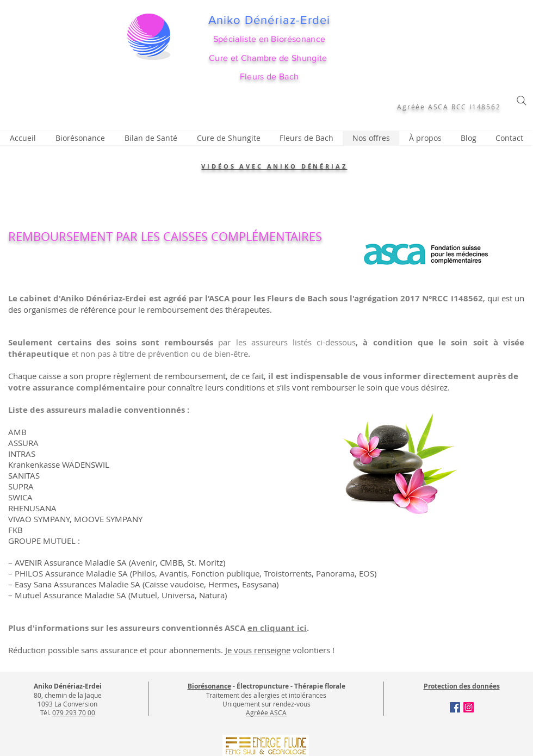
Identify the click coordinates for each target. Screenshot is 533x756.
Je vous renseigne (258, 650)
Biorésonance (209, 686)
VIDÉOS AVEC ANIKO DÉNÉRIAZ (274, 166)
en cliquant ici (277, 628)
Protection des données (462, 686)
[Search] (522, 101)
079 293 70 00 (74, 712)
